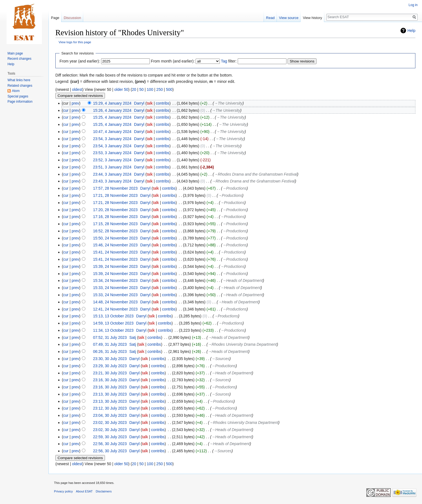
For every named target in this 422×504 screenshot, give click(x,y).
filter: (229, 61)
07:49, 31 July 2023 (110, 344)
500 (169, 89)
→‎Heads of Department (243, 280)
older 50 (121, 89)
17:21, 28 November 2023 (115, 195)
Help (411, 31)
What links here (19, 80)
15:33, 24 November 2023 (115, 288)
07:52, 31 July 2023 (110, 337)
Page (55, 18)
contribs (163, 103)
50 (142, 89)
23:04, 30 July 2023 (110, 415)
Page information (20, 102)
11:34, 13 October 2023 (113, 330)
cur (66, 110)
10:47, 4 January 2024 (112, 132)
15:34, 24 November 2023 (115, 280)
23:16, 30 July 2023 (110, 380)
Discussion (72, 18)
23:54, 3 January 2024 (112, 139)
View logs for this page (75, 42)
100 (150, 89)
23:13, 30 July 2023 (110, 394)
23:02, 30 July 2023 (110, 423)
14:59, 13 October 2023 (113, 323)
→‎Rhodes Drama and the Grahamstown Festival (256, 174)
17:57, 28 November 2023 (115, 188)
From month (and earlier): (173, 61)
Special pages (18, 96)
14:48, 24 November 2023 (115, 302)
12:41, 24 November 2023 (115, 309)
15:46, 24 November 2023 (115, 245)
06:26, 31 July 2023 (110, 352)
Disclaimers (104, 491)
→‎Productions (234, 188)
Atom (16, 91)
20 (134, 89)
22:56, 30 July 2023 (110, 444)
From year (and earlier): (80, 61)
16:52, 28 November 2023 (115, 231)
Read (270, 18)
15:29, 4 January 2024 (112, 103)
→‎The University (228, 103)
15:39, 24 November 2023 (115, 266)
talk (150, 103)
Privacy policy (63, 491)
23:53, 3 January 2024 (112, 153)
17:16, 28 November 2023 (115, 217)
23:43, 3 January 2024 (112, 181)
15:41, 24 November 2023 (115, 252)
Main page (15, 53)
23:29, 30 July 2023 (110, 366)
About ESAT (84, 491)
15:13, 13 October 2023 (113, 316)
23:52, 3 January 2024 (112, 160)
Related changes (20, 86)
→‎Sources (220, 359)
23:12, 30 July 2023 (110, 408)
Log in (413, 5)
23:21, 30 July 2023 (110, 373)
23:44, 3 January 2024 (112, 174)
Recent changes (19, 59)
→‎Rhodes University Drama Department (242, 344)
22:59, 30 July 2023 (110, 437)
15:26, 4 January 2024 (112, 110)
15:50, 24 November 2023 (115, 238)
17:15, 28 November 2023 (115, 224)
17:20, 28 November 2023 (115, 210)
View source (289, 18)
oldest (77, 89)
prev (75, 103)
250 (160, 89)
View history (312, 18)
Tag (224, 61)
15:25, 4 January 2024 (112, 117)
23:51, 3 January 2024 (112, 167)
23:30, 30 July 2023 (110, 359)
